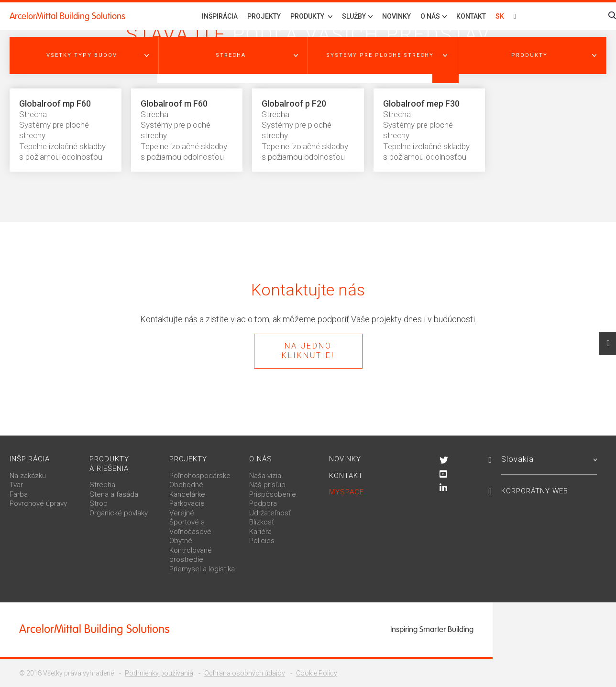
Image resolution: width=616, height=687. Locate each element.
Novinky (396, 16)
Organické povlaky (119, 513)
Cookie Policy (317, 673)
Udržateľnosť (270, 513)
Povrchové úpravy (38, 503)
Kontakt (471, 16)
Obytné (181, 541)
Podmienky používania (159, 673)
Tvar (16, 485)
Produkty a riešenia (109, 464)
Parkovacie (187, 503)
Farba (19, 494)
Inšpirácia (220, 16)
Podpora (263, 503)
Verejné (182, 513)
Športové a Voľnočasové (190, 527)
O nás (261, 459)
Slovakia (549, 459)
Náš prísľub (267, 485)
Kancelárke (187, 494)
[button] (84, 55)
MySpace (346, 492)
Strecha (102, 485)
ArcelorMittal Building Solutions (67, 16)
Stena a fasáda (114, 494)
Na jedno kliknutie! (308, 351)
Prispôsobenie (273, 494)
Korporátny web (535, 491)
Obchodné (186, 485)
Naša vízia (265, 476)
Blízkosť (262, 522)
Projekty (264, 16)
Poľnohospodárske (200, 476)
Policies (262, 541)
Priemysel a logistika (202, 569)
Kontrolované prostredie (191, 555)
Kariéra (260, 532)
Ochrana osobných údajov (245, 673)
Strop (99, 503)
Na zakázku (28, 476)
